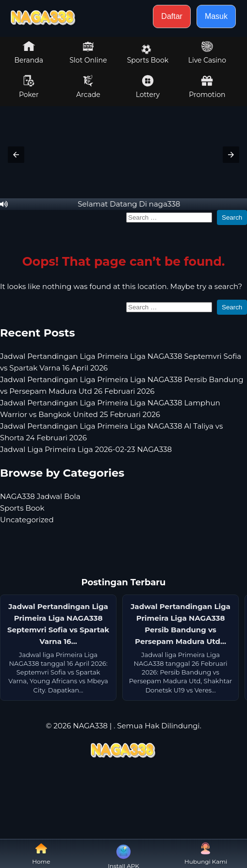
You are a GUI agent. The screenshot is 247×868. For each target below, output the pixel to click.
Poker (29, 87)
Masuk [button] (216, 16)
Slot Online (88, 52)
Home (41, 854)
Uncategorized (27, 520)
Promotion (207, 87)
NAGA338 (90, 726)
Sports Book (148, 54)
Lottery (148, 87)
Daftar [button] (172, 16)
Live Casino (207, 52)
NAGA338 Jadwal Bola (40, 496)
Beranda (29, 52)
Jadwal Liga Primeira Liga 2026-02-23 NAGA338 (86, 449)
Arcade (88, 87)
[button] (16, 155)
